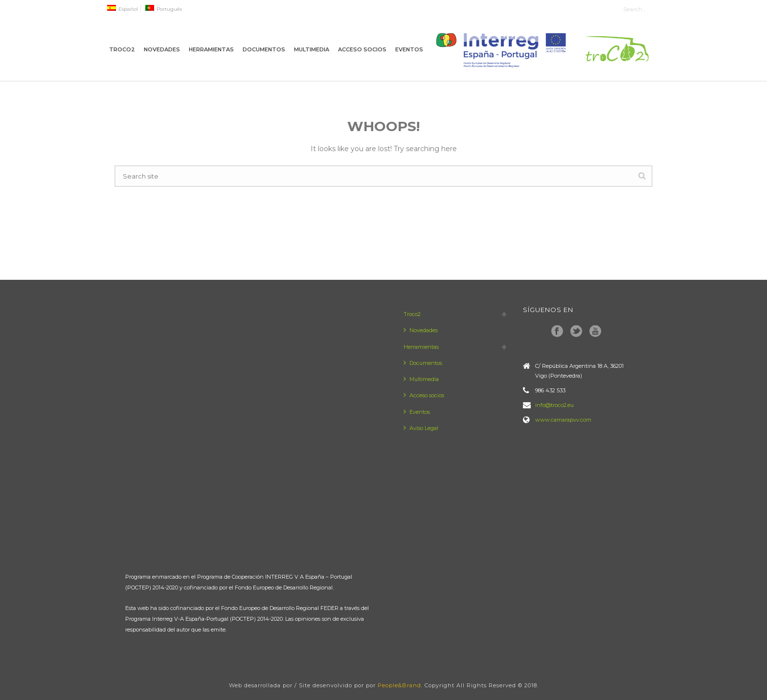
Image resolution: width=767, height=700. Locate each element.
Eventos (409, 49)
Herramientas (211, 49)
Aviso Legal (421, 428)
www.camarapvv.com (563, 420)
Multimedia (312, 49)
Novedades (162, 49)
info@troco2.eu (554, 405)
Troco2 (122, 49)
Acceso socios (362, 49)
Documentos (264, 49)
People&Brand (399, 685)
